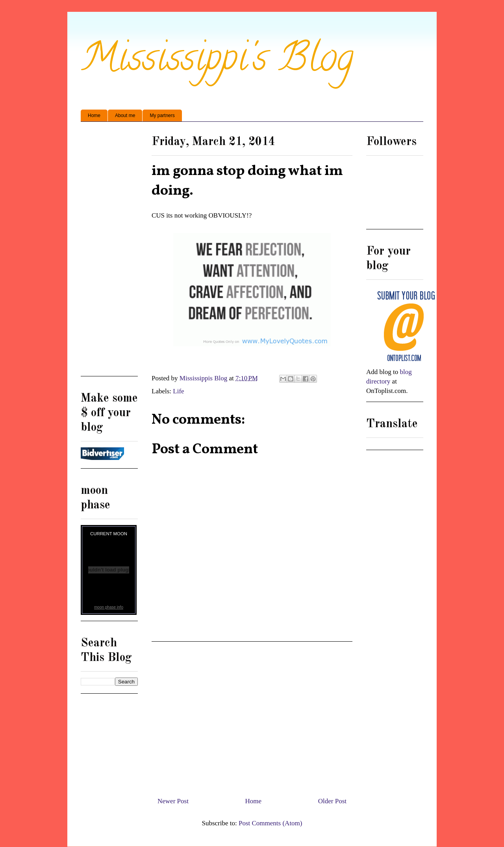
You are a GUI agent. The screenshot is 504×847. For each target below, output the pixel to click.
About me (125, 115)
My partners (162, 115)
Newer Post (173, 801)
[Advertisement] (252, 716)
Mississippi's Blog (217, 62)
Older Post (332, 801)
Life (178, 391)
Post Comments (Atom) (271, 823)
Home (94, 115)
